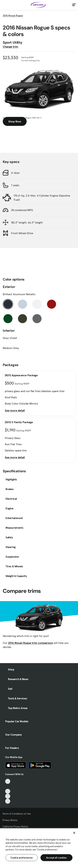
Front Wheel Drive (22, 233)
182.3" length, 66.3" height (27, 222)
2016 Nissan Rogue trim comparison (31, 643)
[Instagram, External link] (8, 796)
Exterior (9, 287)
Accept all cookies (56, 858)
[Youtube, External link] (8, 791)
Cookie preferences (22, 858)
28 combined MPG (22, 210)
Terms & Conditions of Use (17, 814)
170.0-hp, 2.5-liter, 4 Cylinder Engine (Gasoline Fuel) (42, 198)
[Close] (74, 833)
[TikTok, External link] (8, 781)
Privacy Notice (10, 820)
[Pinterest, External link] (8, 801)
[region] (39, 848)
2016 (13, 16)
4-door (15, 173)
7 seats (15, 185)
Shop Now (15, 121)
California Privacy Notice (15, 826)
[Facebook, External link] (8, 786)
